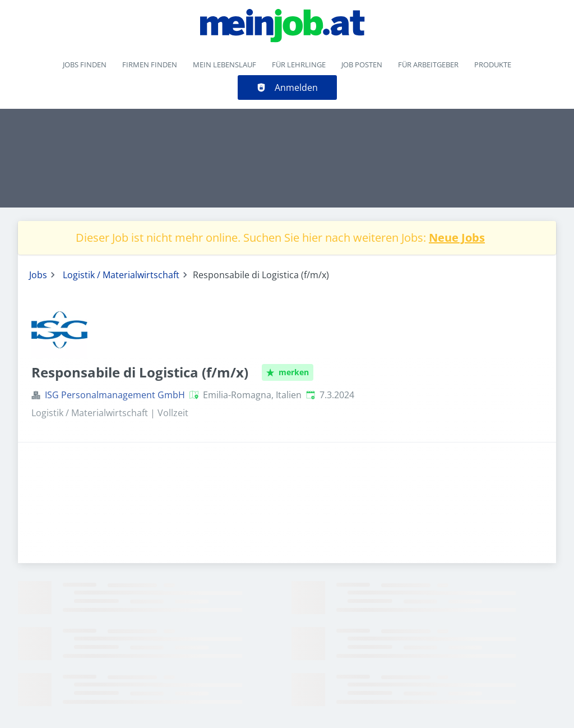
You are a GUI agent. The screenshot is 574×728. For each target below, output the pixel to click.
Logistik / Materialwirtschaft (121, 275)
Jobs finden (85, 64)
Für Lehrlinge (299, 64)
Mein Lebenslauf (224, 64)
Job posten (362, 64)
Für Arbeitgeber (428, 64)
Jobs (38, 275)
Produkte (493, 64)
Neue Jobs (457, 238)
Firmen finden (150, 64)
